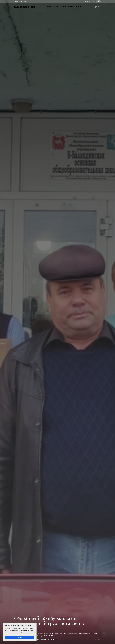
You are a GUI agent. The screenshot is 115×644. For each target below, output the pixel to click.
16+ (97, 7)
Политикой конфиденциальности (17, 634)
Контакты (78, 6)
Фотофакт (56, 6)
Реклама (71, 6)
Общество (43, 639)
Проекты (63, 6)
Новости (48, 6)
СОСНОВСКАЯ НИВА (25, 7)
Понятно (20, 638)
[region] (20, 632)
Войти (94, 1)
